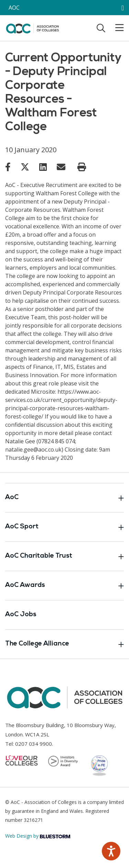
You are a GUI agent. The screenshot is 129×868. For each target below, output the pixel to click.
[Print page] (82, 167)
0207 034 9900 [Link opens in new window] (34, 744)
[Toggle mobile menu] (115, 28)
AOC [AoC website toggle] (14, 8)
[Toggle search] (101, 28)
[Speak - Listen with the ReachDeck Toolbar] (111, 851)
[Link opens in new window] (8, 167)
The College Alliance (64, 644)
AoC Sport (64, 527)
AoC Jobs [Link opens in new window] (21, 615)
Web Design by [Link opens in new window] (38, 836)
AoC (64, 498)
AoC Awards (64, 586)
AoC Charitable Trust (64, 556)
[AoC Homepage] (32, 28)
